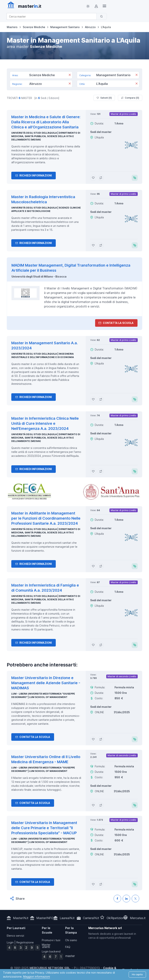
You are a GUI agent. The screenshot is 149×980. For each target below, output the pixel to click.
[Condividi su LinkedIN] (126, 899)
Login (10, 942)
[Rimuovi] (70, 75)
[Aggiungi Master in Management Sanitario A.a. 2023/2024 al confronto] (101, 399)
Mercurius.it (138, 918)
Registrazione (25, 942)
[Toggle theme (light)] (88, 6)
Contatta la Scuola (33, 737)
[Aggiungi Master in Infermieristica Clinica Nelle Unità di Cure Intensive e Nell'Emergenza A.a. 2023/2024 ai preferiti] (93, 471)
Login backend (51, 951)
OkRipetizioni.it (117, 918)
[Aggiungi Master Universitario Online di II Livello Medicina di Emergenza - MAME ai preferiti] (93, 805)
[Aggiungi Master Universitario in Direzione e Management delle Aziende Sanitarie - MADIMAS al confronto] (101, 739)
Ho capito (137, 974)
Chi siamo (71, 940)
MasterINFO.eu (47, 918)
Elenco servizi (15, 936)
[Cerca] (102, 16)
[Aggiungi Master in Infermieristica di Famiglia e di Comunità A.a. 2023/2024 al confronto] (101, 645)
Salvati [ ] (104, 98)
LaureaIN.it (67, 918)
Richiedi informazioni (34, 175)
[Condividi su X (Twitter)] (135, 899)
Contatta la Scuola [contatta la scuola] (116, 323)
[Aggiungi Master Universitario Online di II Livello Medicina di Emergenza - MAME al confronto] (101, 805)
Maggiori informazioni (37, 977)
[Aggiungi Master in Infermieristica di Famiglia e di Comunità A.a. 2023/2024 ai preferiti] (93, 645)
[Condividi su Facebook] (117, 899)
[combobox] (53, 16)
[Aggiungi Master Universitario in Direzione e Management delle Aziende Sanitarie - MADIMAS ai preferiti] (93, 739)
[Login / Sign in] (96, 6)
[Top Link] (105, 6)
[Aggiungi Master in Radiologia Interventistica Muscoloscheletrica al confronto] (101, 245)
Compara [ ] (130, 98)
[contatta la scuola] (74, 492)
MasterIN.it (21, 918)
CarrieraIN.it (91, 918)
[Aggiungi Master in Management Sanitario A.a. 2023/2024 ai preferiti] (93, 399)
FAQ (68, 947)
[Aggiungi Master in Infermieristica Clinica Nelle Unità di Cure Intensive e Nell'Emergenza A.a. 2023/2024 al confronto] (101, 471)
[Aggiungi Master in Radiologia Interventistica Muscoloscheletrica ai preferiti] (93, 245)
